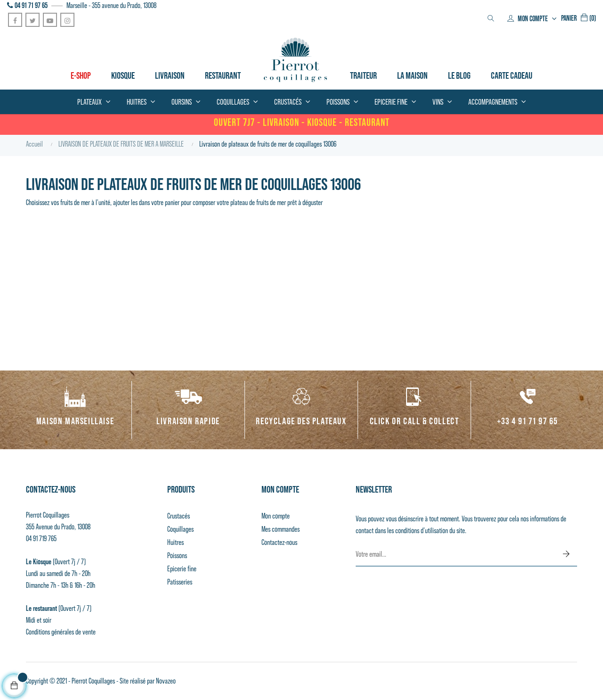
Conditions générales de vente (61, 632)
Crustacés (179, 516)
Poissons (177, 556)
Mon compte (276, 516)
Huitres (175, 542)
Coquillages (180, 529)
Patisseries (180, 582)
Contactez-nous (279, 542)
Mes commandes (281, 529)
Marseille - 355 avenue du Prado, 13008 (111, 5)
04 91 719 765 (41, 539)
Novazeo (166, 681)
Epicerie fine (182, 569)
